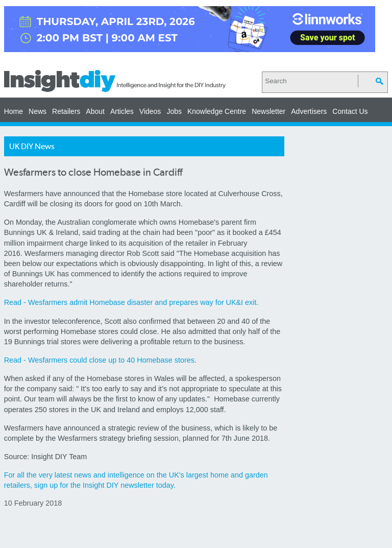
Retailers (66, 111)
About (95, 111)
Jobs (174, 111)
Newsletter (268, 111)
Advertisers (309, 111)
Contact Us (350, 111)
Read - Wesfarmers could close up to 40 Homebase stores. (100, 360)
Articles (122, 111)
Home (14, 111)
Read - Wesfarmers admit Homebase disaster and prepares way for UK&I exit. (131, 302)
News (38, 111)
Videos (150, 111)
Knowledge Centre (217, 111)
